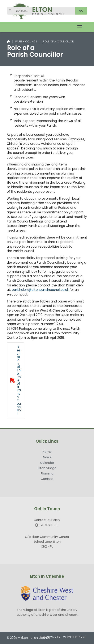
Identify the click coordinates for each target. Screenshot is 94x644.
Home (47, 452)
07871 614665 (49, 525)
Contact (47, 479)
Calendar (47, 463)
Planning (47, 474)
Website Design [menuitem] (74, 637)
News (47, 457)
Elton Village (47, 468)
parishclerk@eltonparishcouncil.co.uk (40, 290)
